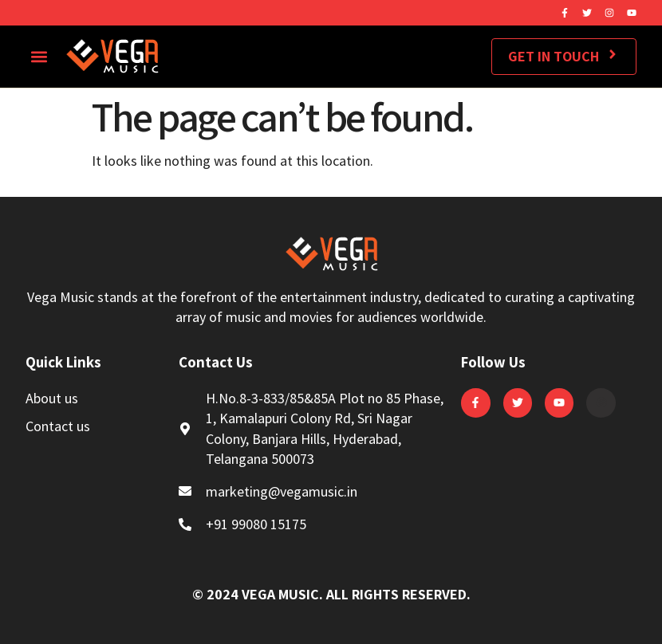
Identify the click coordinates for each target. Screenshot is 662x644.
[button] (39, 56)
